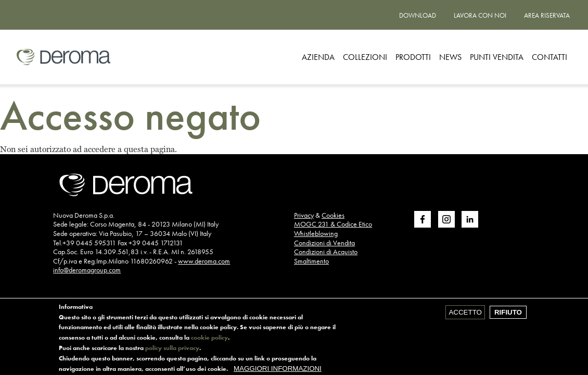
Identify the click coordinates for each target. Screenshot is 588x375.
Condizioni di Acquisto (326, 252)
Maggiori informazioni (278, 371)
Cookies (333, 215)
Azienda (318, 57)
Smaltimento (311, 261)
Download (418, 15)
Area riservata (547, 15)
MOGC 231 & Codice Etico (333, 224)
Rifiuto (508, 314)
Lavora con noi (480, 15)
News (450, 57)
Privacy (304, 215)
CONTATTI (549, 57)
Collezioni (365, 57)
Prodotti (413, 57)
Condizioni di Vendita (324, 243)
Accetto (465, 314)
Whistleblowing (316, 233)
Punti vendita (497, 57)
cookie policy (209, 340)
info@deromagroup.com (87, 270)
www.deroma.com (204, 261)
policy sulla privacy (172, 350)
